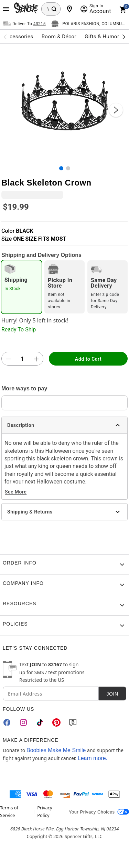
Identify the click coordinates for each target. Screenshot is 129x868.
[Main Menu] (6, 9)
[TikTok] (40, 722)
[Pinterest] (56, 722)
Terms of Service (9, 811)
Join (112, 694)
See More (16, 492)
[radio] (21, 287)
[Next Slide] (116, 110)
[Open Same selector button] (24, 24)
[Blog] (73, 722)
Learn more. (93, 758)
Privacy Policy (45, 811)
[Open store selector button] (89, 24)
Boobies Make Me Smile (56, 750)
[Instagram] (23, 722)
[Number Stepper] (22, 359)
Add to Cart (88, 359)
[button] (64, 103)
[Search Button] (54, 9)
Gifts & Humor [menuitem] (102, 37)
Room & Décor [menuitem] (59, 37)
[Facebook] (7, 722)
